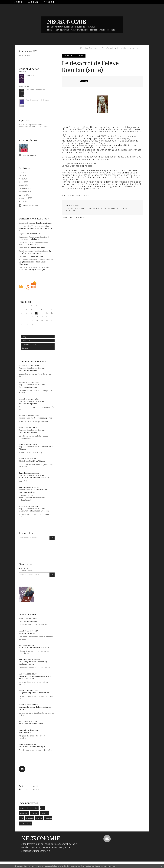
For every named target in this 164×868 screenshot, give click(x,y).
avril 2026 (23, 176)
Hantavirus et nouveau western (34, 478)
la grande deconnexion (31, 344)
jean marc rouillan (111, 209)
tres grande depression (29, 808)
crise (42, 808)
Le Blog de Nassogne (36, 270)
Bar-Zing (34, 245)
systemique (70, 210)
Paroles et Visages (44, 223)
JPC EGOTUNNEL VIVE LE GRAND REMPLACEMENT (35, 677)
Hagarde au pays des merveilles (34, 693)
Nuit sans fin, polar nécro (31, 724)
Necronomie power (28, 370)
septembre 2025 (25, 198)
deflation (48, 818)
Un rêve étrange (26, 223)
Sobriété (22, 248)
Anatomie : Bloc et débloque (32, 747)
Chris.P (22, 461)
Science (25, 348)
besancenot (76, 209)
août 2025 (23, 201)
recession (35, 813)
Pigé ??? (22, 234)
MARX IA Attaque (37, 461)
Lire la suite (43, 127)
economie (30, 818)
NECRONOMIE (67, 22)
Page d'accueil (107, 48)
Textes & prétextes (37, 248)
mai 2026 (23, 172)
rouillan (123, 209)
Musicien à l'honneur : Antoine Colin (34, 260)
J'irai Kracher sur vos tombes (128, 48)
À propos (49, 2)
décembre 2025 (25, 188)
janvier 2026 (24, 185)
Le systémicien (36, 256)
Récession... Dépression (89, 48)
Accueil (19, 2)
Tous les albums (29, 155)
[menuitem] (20, 2)
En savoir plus (111, 866)
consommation (26, 823)
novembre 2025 (25, 192)
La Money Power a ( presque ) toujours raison (33, 663)
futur (21, 818)
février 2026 (23, 182)
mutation (45, 813)
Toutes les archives (30, 205)
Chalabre (35, 239)
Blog (24, 337)
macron (39, 818)
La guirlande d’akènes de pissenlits (34, 226)
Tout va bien (25, 732)
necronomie (24, 418)
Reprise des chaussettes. (30, 368)
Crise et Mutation (29, 340)
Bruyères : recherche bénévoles (32, 251)
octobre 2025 (24, 195)
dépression (24, 813)
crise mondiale (88, 209)
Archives (33, 2)
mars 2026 (23, 179)
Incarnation (35, 234)
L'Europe (23, 256)
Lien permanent (74, 206)
